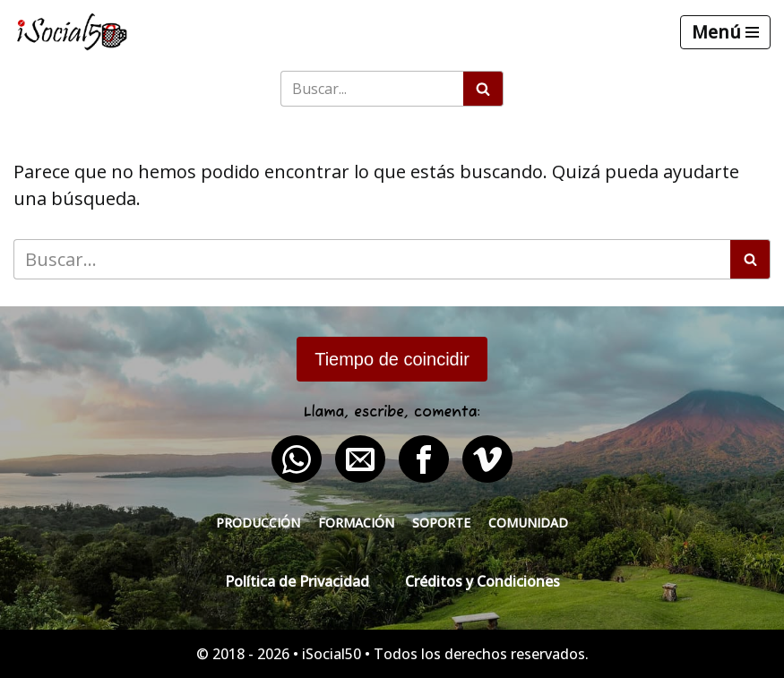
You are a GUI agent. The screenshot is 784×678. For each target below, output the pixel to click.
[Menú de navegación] (725, 32)
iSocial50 (332, 654)
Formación (356, 523)
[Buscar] (372, 89)
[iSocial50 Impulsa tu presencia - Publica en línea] (72, 32)
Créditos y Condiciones (482, 581)
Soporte (441, 523)
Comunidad (528, 523)
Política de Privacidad (297, 581)
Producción (258, 523)
